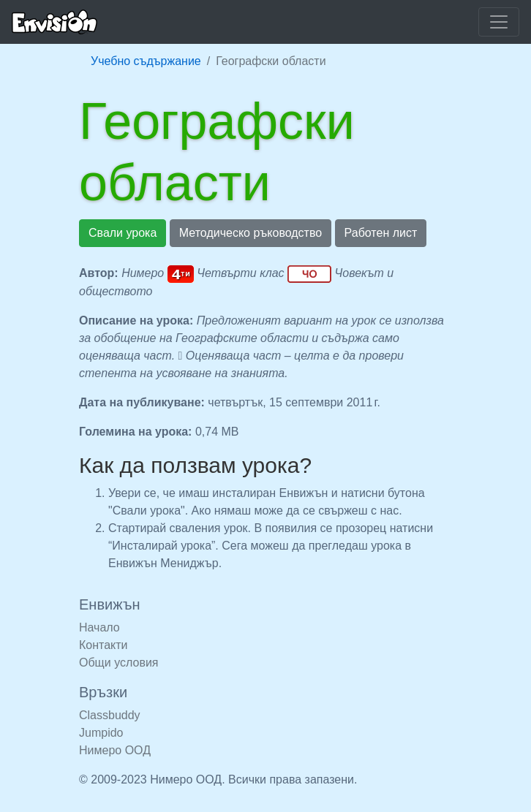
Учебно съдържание (146, 61)
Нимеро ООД (115, 750)
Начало (99, 627)
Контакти (103, 645)
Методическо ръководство (251, 233)
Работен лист (381, 233)
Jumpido (101, 733)
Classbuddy (110, 715)
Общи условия (119, 663)
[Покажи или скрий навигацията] (499, 22)
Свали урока (123, 233)
